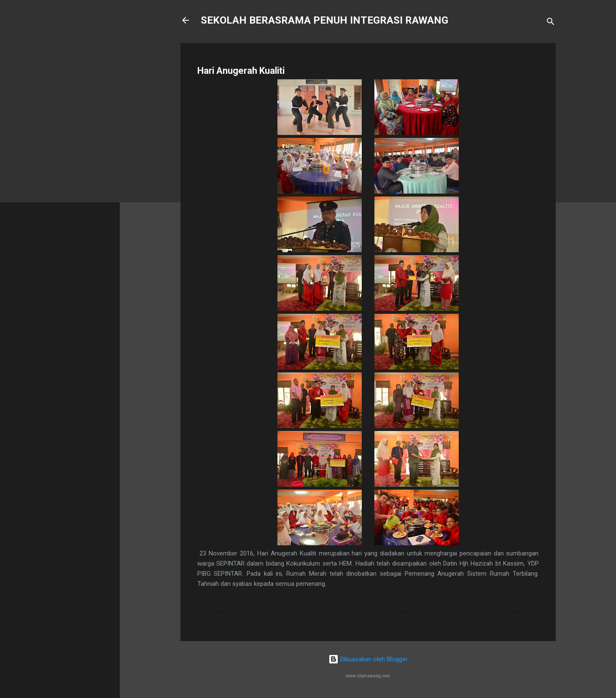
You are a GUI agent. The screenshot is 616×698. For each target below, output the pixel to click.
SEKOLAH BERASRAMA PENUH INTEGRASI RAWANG (324, 20)
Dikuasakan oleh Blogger (368, 659)
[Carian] (551, 23)
